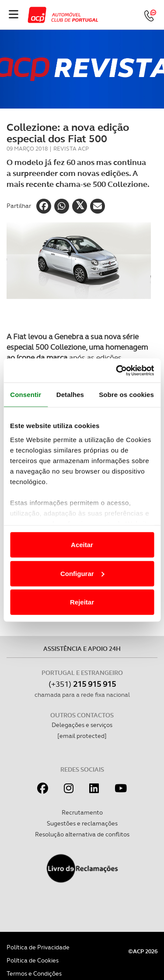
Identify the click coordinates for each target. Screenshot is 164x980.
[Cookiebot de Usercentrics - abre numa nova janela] (117, 370)
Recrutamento (82, 812)
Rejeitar (82, 602)
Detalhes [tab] (70, 395)
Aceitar (82, 545)
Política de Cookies (33, 960)
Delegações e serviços (82, 725)
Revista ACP (71, 149)
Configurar (82, 573)
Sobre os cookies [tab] (126, 395)
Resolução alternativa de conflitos (82, 834)
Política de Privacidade (38, 947)
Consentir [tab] (26, 395)
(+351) (82, 684)
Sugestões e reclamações (82, 823)
